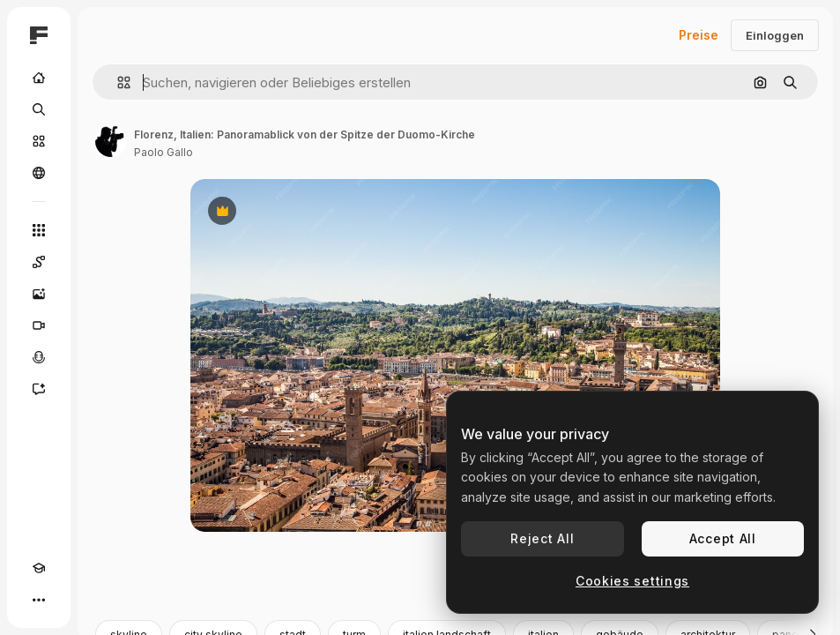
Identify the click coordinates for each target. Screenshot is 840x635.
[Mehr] (39, 600)
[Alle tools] (39, 230)
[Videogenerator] (39, 325)
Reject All (542, 538)
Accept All (723, 538)
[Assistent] (39, 389)
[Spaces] (39, 262)
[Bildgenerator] (39, 294)
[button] (117, 82)
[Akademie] (39, 568)
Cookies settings (632, 581)
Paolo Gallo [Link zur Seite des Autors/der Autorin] (164, 152)
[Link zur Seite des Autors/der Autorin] (111, 141)
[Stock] (39, 141)
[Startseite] (39, 78)
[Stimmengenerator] (39, 357)
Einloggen (775, 35)
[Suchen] (39, 109)
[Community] (39, 173)
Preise (699, 35)
